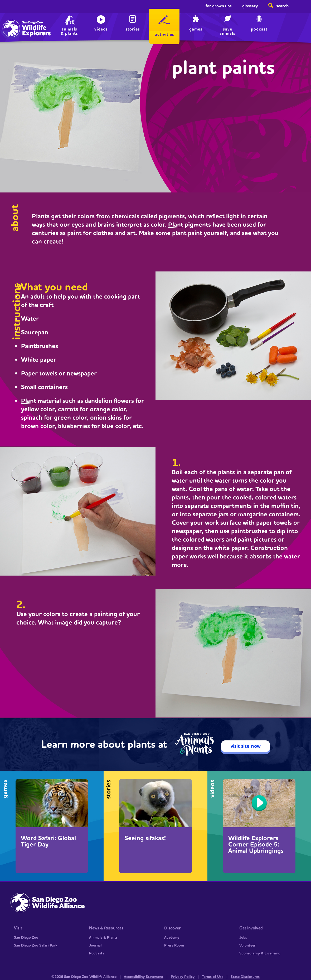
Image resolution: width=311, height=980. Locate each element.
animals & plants (69, 31)
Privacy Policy (183, 977)
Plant (176, 225)
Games (196, 29)
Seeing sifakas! (145, 838)
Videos (101, 29)
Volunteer (247, 946)
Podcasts (97, 953)
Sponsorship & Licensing (260, 953)
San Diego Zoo (26, 938)
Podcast (259, 29)
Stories (133, 29)
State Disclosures (245, 977)
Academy (172, 938)
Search (282, 6)
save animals (227, 31)
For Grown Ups (219, 6)
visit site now (246, 746)
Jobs (243, 938)
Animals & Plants (103, 938)
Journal (95, 946)
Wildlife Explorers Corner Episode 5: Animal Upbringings (256, 845)
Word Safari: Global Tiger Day (48, 842)
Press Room (174, 946)
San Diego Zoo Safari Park (36, 946)
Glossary (250, 6)
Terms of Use (213, 977)
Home (16, 23)
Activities (165, 34)
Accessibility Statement (144, 977)
